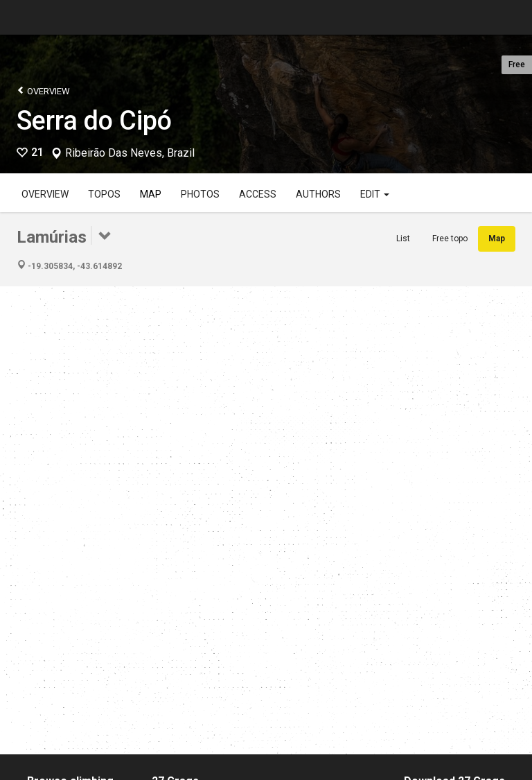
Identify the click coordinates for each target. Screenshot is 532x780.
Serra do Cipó (94, 121)
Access (258, 194)
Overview (43, 90)
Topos (104, 194)
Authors (318, 194)
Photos (200, 194)
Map (151, 194)
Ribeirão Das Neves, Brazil (130, 153)
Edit (375, 194)
